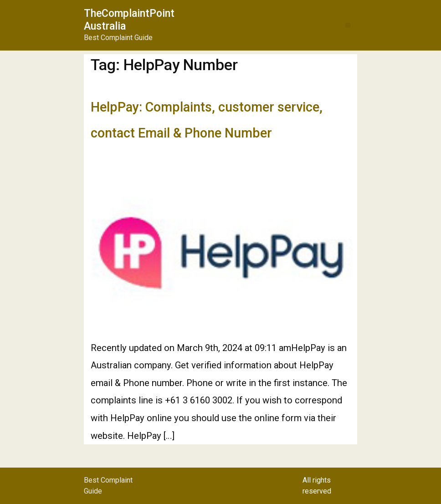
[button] (348, 25)
